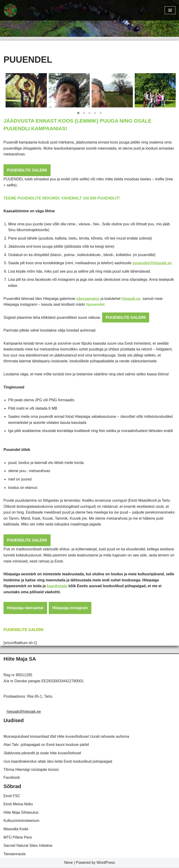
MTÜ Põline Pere (18, 838)
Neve (68, 863)
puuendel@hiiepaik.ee (153, 263)
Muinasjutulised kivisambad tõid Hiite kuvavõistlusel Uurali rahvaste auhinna (66, 737)
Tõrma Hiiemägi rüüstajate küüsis (31, 770)
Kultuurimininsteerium (21, 821)
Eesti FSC (12, 796)
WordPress (106, 863)
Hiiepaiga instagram (70, 609)
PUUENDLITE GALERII (27, 170)
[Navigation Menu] (170, 10)
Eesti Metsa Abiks (18, 805)
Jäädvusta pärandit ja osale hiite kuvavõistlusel (42, 753)
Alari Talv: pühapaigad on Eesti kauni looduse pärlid (46, 745)
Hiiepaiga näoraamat (25, 609)
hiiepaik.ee (131, 299)
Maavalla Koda (16, 829)
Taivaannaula (14, 854)
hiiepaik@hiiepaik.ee (24, 712)
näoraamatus (88, 299)
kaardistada (57, 586)
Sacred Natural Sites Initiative (28, 846)
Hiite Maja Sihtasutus (21, 813)
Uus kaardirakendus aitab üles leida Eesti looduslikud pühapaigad (58, 762)
